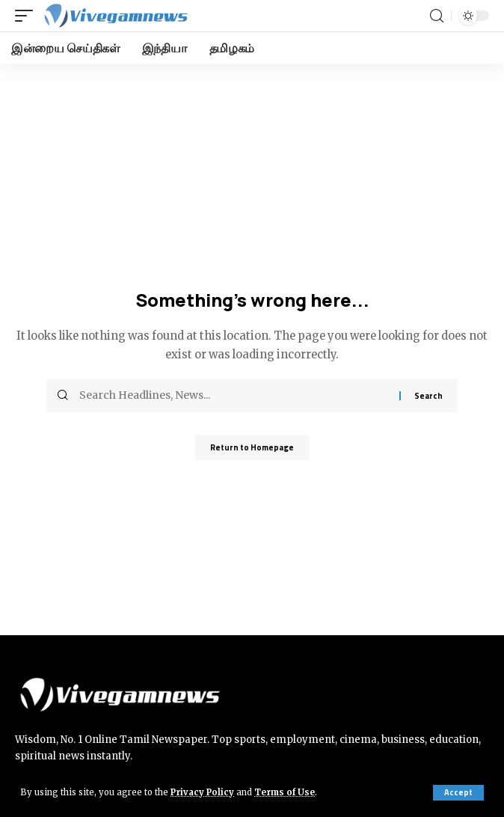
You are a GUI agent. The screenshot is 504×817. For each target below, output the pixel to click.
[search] (437, 16)
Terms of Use (285, 792)
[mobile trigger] (28, 16)
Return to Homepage (252, 447)
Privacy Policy (202, 792)
